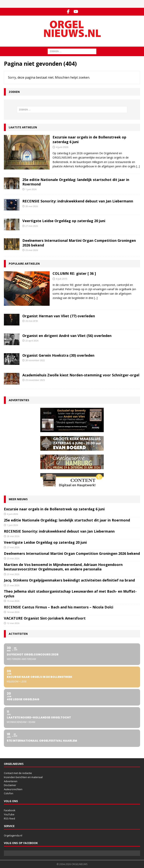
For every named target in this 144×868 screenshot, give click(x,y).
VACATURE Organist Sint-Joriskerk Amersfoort (45, 618)
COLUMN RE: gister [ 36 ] (74, 273)
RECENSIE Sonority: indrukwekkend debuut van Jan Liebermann (78, 201)
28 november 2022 (35, 360)
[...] (138, 166)
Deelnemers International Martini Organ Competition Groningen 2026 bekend (79, 243)
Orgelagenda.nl (13, 835)
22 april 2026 (32, 341)
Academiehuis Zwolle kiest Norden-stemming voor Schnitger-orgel (81, 375)
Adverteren (11, 781)
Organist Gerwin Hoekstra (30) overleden (58, 355)
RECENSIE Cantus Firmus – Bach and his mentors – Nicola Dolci (59, 607)
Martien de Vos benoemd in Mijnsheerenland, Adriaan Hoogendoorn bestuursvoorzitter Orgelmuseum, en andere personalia (63, 567)
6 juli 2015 (62, 279)
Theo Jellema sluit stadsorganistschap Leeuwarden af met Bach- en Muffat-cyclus (70, 594)
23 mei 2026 (13, 574)
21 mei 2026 (13, 585)
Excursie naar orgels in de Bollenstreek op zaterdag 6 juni (89, 139)
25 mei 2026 (32, 250)
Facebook (10, 810)
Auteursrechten (13, 789)
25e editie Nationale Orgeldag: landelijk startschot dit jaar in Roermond (76, 182)
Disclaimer (10, 785)
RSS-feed (9, 818)
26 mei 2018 (32, 321)
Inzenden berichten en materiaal (23, 777)
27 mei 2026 (32, 226)
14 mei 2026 (13, 612)
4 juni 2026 (62, 147)
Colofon (9, 793)
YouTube (9, 814)
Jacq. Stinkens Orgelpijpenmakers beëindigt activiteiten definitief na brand (69, 580)
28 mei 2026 (32, 206)
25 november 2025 (35, 380)
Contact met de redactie (18, 773)
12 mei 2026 (13, 623)
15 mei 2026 (13, 601)
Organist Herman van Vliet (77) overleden (59, 316)
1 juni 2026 (31, 189)
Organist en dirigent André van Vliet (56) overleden (67, 336)
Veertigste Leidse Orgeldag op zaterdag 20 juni (64, 221)
